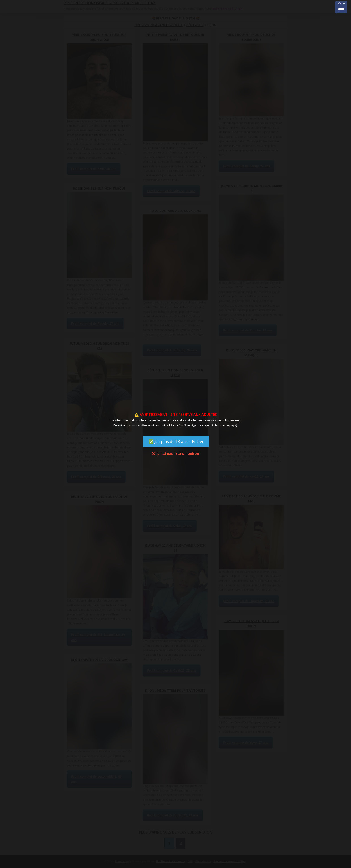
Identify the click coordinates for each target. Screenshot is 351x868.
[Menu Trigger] (341, 7)
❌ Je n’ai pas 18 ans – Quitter (176, 454)
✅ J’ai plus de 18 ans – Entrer (176, 441)
